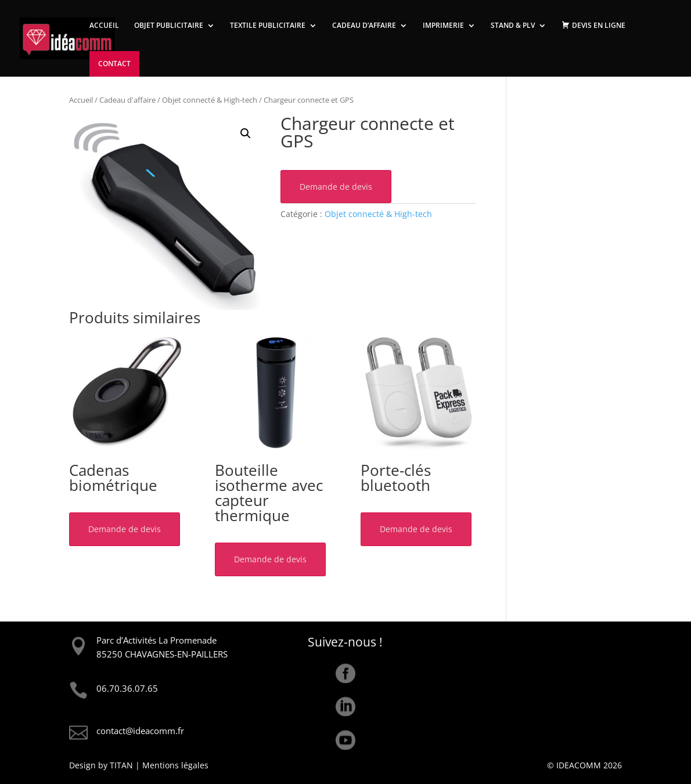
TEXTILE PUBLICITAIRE (268, 26)
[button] (246, 133)
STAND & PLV (513, 26)
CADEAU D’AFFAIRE (364, 26)
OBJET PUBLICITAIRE (169, 26)
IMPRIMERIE (443, 26)
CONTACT (114, 64)
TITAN (121, 765)
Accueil (81, 100)
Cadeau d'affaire (127, 100)
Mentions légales (175, 765)
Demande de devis (336, 187)
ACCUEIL (104, 26)
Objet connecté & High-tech (210, 100)
